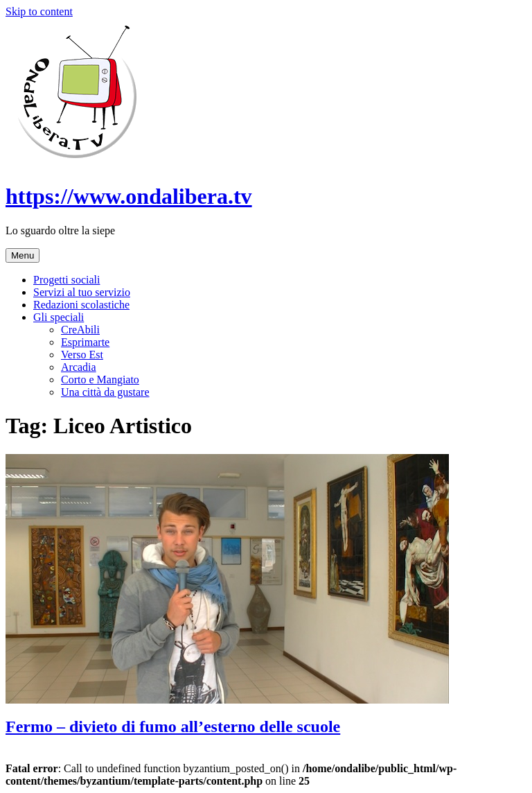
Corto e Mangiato (100, 380)
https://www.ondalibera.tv (129, 196)
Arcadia (79, 367)
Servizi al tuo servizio (82, 292)
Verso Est (82, 355)
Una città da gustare (105, 392)
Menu (23, 255)
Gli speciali (59, 317)
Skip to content (39, 11)
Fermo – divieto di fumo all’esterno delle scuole (173, 726)
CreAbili (80, 330)
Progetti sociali (66, 280)
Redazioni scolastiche (81, 305)
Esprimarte (85, 342)
